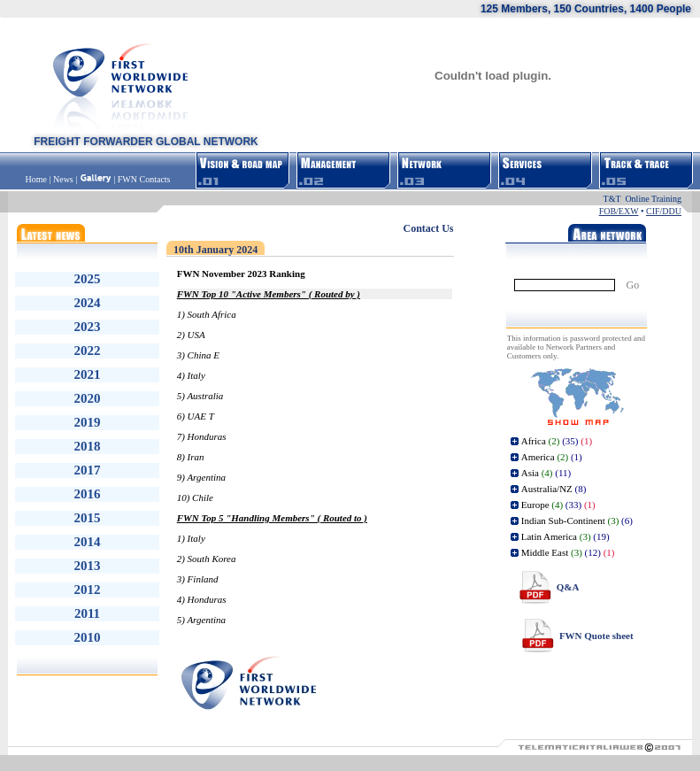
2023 (88, 327)
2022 (88, 351)
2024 (88, 303)
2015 (88, 518)
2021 (88, 374)
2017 (88, 470)
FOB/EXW (619, 211)
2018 (88, 446)
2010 (88, 637)
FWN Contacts (144, 179)
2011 (87, 613)
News (63, 179)
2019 (88, 422)
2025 (88, 279)
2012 (88, 590)
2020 (88, 398)
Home (38, 179)
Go (633, 285)
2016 (88, 494)
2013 (88, 566)
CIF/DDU (664, 211)
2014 (88, 542)
